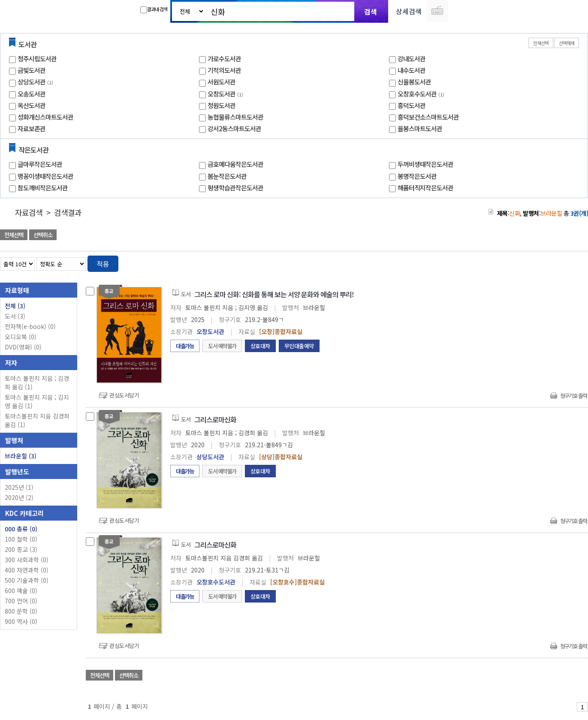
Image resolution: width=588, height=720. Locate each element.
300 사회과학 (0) (27, 560)
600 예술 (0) (21, 590)
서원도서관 (222, 82)
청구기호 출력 (573, 396)
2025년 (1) (19, 487)
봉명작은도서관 (417, 176)
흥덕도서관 (412, 105)
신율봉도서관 (414, 82)
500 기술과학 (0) (27, 580)
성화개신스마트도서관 (45, 117)
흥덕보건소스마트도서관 (428, 117)
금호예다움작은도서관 (235, 164)
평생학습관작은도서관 (235, 188)
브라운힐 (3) (21, 456)
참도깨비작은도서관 (43, 188)
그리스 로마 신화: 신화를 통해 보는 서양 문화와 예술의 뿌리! (274, 294)
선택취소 (43, 235)
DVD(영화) (23, 347)
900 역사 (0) (21, 621)
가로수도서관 (224, 59)
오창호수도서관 (417, 94)
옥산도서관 (32, 105)
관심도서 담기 (434, 236)
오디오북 (21, 337)
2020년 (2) (19, 497)
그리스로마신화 (215, 419)
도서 (15, 316)
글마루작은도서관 (40, 164)
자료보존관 (32, 128)
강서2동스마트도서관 (234, 128)
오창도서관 (222, 94)
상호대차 (260, 346)
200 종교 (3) (21, 549)
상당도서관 (32, 82)
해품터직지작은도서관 (425, 188)
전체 (15, 306)
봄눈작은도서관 (227, 176)
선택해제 (567, 43)
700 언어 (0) (21, 601)
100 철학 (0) (21, 539)
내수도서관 (412, 70)
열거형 (563, 262)
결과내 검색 (154, 9)
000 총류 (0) (21, 529)
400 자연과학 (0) (27, 570)
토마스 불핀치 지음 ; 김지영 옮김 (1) (37, 401)
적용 (103, 264)
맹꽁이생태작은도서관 (45, 176)
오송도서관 (32, 94)
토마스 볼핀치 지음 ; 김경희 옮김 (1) (37, 383)
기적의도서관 (224, 70)
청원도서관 (222, 105)
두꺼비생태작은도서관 (425, 164)
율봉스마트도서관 (420, 128)
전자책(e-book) (30, 326)
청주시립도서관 (37, 59)
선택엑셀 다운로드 (558, 236)
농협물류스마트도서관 (235, 117)
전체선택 (541, 43)
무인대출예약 (299, 346)
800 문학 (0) (21, 611)
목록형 (576, 262)
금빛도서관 (32, 70)
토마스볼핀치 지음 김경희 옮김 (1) (37, 420)
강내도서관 (412, 59)
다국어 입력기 (437, 11)
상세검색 (409, 11)
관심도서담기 (124, 395)
